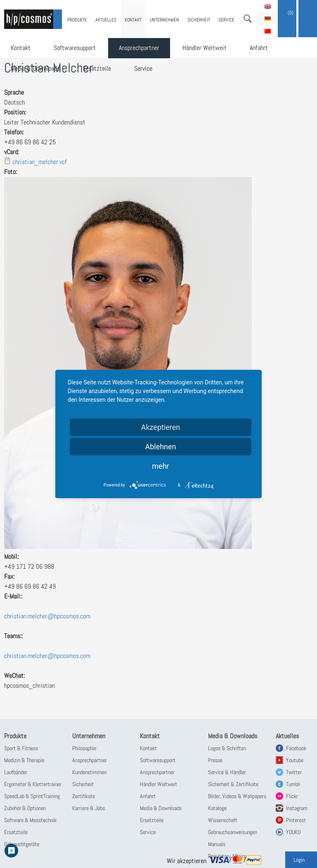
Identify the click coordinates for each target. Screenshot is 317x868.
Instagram (297, 808)
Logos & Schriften (227, 748)
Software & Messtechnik (30, 820)
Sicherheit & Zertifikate (233, 784)
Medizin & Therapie (24, 760)
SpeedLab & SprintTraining (32, 796)
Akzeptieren (161, 427)
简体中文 (267, 31)
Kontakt (21, 48)
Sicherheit (199, 20)
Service (143, 68)
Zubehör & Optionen (25, 808)
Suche (248, 19)
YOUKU (293, 832)
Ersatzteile (97, 68)
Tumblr (293, 784)
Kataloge (217, 808)
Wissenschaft (223, 820)
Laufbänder (16, 772)
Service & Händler (227, 772)
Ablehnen (160, 447)
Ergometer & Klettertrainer (33, 784)
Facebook (296, 748)
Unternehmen (164, 20)
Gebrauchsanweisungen (233, 832)
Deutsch (267, 19)
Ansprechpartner (139, 48)
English (267, 6)
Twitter (294, 772)
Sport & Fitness (21, 748)
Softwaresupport (75, 48)
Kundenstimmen (89, 772)
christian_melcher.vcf (40, 162)
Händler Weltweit (205, 48)
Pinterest (296, 820)
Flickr (292, 796)
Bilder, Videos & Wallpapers (237, 796)
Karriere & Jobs (89, 808)
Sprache (14, 92)
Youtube (295, 760)
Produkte (77, 20)
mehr (160, 466)
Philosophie (84, 748)
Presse (215, 760)
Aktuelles (106, 20)
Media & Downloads (35, 68)
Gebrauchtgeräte (22, 844)
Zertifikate (84, 796)
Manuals (217, 844)
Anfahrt (259, 48)
